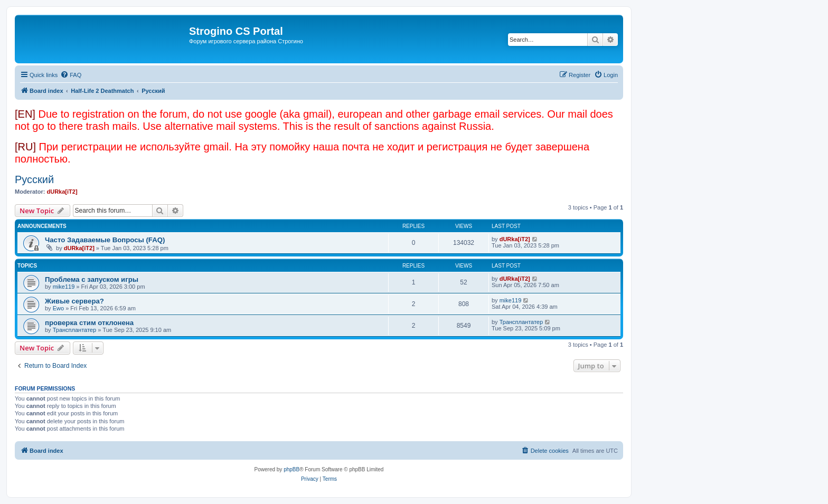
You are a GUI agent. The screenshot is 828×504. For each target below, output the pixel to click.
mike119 (64, 287)
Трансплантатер (74, 330)
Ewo (58, 308)
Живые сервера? (74, 301)
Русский (34, 179)
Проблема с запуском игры (92, 279)
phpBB (291, 469)
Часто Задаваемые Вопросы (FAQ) (105, 240)
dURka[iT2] (62, 192)
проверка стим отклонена (89, 323)
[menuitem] (71, 75)
